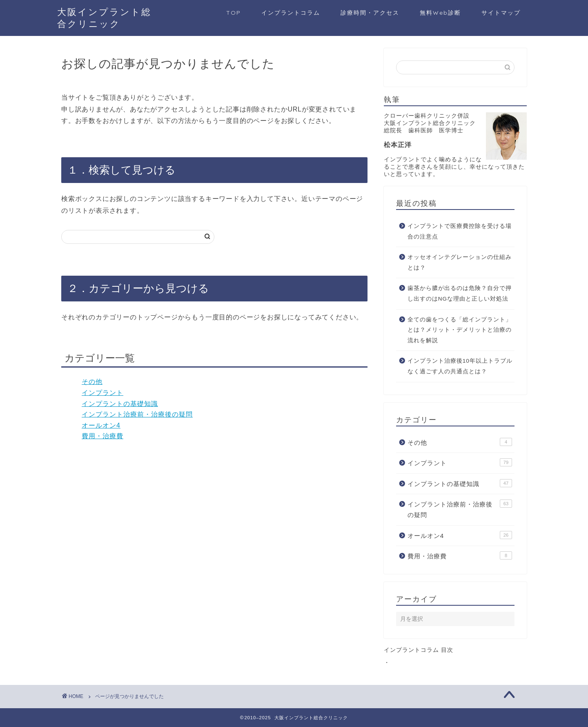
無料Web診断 (440, 13)
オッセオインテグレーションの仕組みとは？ (460, 262)
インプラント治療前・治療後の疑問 (137, 414)
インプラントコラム (291, 13)
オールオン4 (101, 425)
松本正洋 (398, 145)
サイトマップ (501, 13)
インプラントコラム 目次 (419, 650)
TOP (234, 13)
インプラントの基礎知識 (120, 404)
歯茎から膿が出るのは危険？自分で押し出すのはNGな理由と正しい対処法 (460, 293)
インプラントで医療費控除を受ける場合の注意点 (460, 231)
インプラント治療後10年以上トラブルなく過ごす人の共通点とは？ (460, 366)
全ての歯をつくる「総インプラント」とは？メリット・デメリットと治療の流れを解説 (460, 330)
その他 (92, 382)
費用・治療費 (102, 436)
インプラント (102, 393)
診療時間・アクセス (370, 13)
